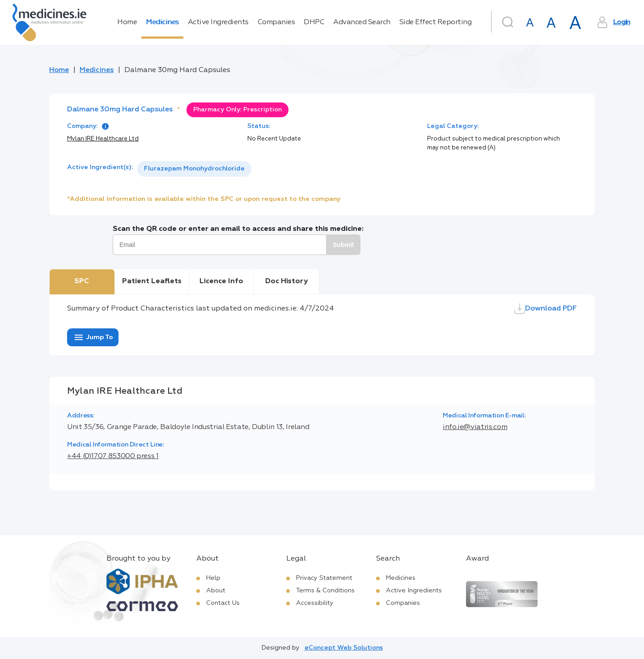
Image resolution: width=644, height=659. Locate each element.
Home (127, 22)
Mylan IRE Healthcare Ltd (103, 139)
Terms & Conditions (325, 591)
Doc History (286, 281)
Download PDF (546, 309)
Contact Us (223, 603)
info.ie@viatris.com (475, 427)
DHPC (314, 22)
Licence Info (221, 281)
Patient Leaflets (152, 281)
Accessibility (315, 603)
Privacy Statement (324, 578)
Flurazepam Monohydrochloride (194, 169)
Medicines (162, 22)
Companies (276, 22)
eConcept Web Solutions (344, 648)
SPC (82, 281)
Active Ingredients (218, 22)
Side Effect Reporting (436, 22)
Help (213, 578)
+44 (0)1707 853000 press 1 (113, 456)
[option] (194, 169)
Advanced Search (362, 22)
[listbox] (194, 169)
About (216, 591)
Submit (343, 245)
